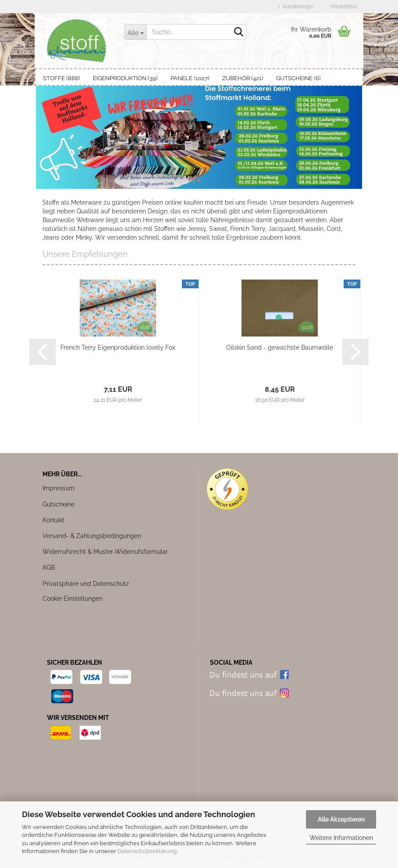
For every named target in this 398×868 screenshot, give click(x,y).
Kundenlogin (296, 7)
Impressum (59, 488)
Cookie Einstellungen (73, 599)
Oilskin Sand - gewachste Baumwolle (280, 347)
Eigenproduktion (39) (125, 78)
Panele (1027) (190, 78)
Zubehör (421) (243, 78)
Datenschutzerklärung (147, 851)
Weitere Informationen (341, 838)
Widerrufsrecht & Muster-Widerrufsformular (105, 552)
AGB (49, 567)
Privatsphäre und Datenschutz (86, 584)
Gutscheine (59, 504)
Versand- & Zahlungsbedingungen (92, 536)
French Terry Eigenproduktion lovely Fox (118, 347)
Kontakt (53, 520)
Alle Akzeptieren (341, 819)
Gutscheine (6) (298, 78)
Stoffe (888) (61, 78)
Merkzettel (342, 7)
